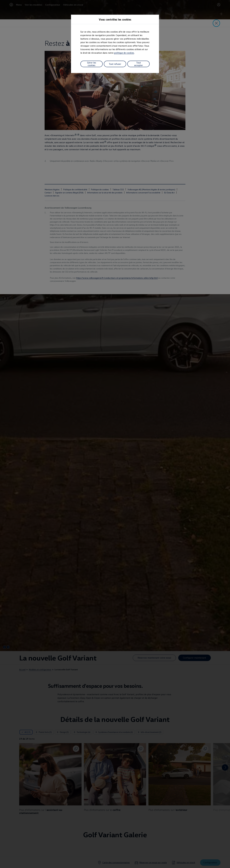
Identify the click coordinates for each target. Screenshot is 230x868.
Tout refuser (115, 64)
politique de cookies (124, 53)
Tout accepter (139, 64)
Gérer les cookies (92, 64)
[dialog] (115, 434)
